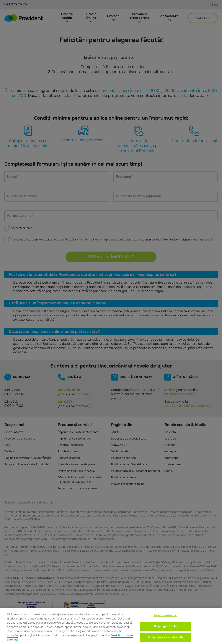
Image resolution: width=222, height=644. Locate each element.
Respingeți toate (165, 626)
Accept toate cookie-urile (165, 637)
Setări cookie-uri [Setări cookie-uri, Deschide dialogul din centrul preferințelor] (165, 615)
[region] (111, 626)
